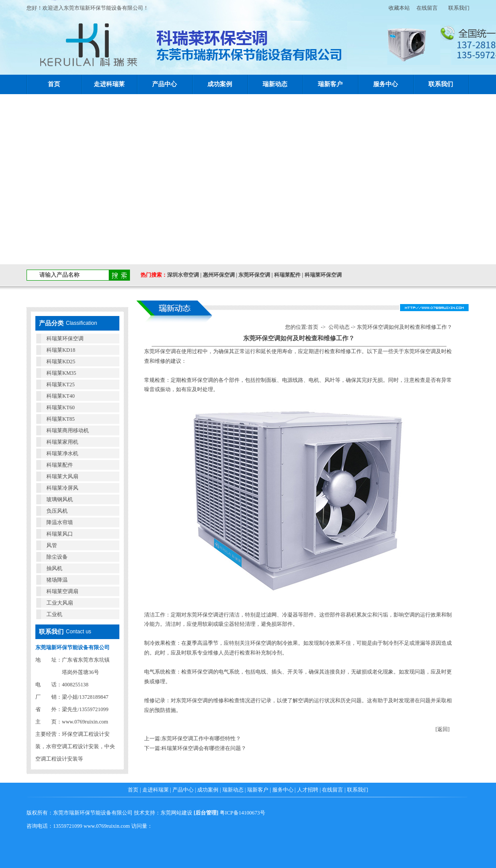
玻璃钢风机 (60, 499)
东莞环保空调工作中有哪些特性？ (201, 739)
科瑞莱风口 (60, 534)
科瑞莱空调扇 (62, 591)
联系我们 (459, 8)
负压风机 (57, 511)
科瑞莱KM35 (61, 373)
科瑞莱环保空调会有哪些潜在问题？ (204, 748)
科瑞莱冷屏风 (62, 488)
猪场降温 (57, 580)
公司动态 (339, 327)
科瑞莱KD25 (61, 362)
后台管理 (206, 813)
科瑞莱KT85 (61, 419)
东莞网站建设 (176, 813)
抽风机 (54, 568)
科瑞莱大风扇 (62, 476)
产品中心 (164, 84)
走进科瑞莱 (109, 84)
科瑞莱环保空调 (323, 275)
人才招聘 (308, 790)
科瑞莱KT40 (61, 396)
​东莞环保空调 (160, 351)
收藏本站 (397, 8)
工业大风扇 (60, 603)
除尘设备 (57, 557)
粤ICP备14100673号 (242, 813)
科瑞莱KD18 (61, 350)
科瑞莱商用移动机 (68, 430)
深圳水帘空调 (183, 275)
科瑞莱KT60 (61, 407)
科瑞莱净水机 (62, 453)
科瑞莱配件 (287, 275)
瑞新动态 (275, 84)
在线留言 (427, 8)
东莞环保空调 (254, 275)
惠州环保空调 (219, 275)
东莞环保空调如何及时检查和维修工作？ (404, 327)
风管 (52, 545)
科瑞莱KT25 (61, 385)
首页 (54, 84)
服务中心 (385, 84)
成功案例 (220, 84)
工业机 (54, 614)
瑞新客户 (330, 84)
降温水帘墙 (60, 522)
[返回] (443, 729)
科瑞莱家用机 (62, 442)
